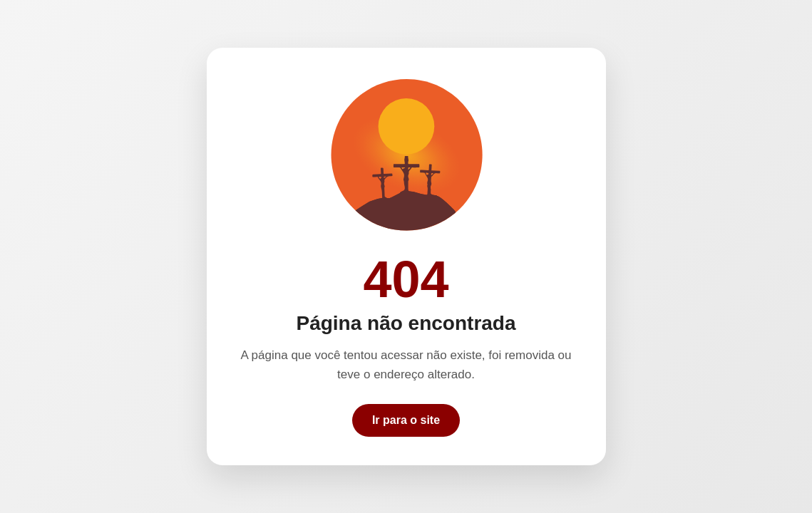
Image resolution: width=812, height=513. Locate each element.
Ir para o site (406, 420)
